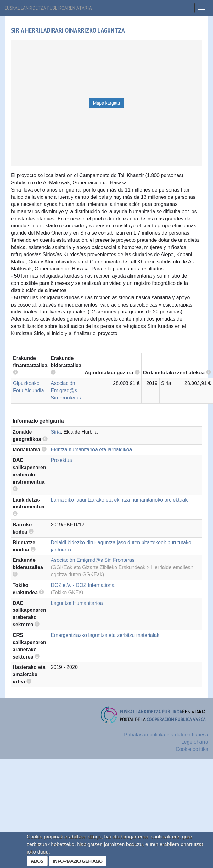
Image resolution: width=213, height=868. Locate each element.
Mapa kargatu (107, 103)
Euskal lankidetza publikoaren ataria (48, 8)
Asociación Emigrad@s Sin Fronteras (66, 391)
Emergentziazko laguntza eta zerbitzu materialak (105, 635)
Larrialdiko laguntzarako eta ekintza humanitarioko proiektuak (119, 500)
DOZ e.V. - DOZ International (83, 585)
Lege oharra (195, 742)
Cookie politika (192, 749)
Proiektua (61, 460)
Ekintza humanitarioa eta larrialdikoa (91, 450)
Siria (56, 432)
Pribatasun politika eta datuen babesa (166, 735)
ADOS (37, 861)
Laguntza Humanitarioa (77, 603)
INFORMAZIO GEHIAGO (78, 861)
